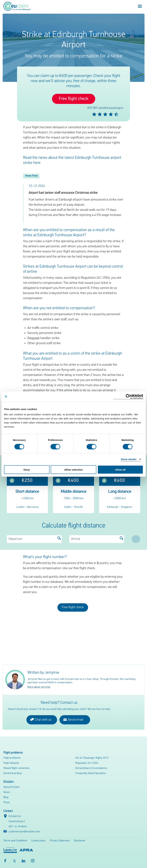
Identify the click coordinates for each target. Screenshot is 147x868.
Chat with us (41, 720)
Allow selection (73, 470)
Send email (73, 720)
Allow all (120, 470)
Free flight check (74, 99)
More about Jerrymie (39, 687)
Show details (129, 459)
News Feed (31, 176)
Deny (27, 470)
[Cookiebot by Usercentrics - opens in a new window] (128, 396)
